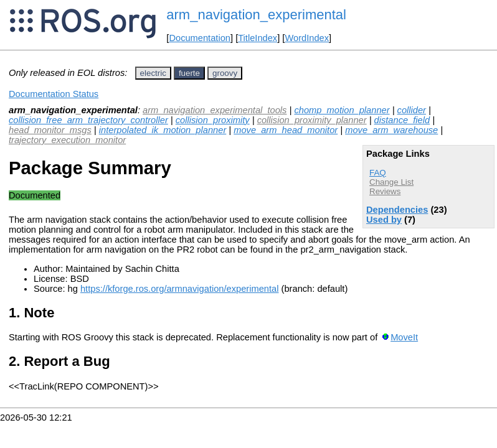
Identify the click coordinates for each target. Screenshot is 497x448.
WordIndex (307, 38)
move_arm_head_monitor (286, 130)
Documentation (200, 38)
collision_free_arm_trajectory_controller (88, 120)
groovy (225, 73)
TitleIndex (258, 38)
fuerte (189, 73)
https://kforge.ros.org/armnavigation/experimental (180, 289)
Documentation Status (54, 94)
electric (153, 73)
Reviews (385, 191)
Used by (384, 220)
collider (412, 110)
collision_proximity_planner (312, 120)
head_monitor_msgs (50, 130)
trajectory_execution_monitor (67, 140)
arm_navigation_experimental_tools (215, 110)
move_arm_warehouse (391, 130)
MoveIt (404, 337)
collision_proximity (213, 120)
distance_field (402, 120)
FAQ (378, 173)
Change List (391, 182)
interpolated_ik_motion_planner (163, 130)
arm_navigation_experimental (256, 15)
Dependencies (397, 210)
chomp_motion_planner (342, 110)
